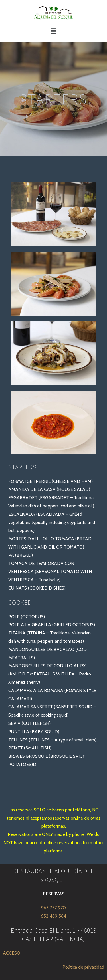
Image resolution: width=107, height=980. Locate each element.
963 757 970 (53, 908)
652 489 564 (53, 916)
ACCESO (12, 953)
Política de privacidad (83, 967)
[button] (53, 31)
